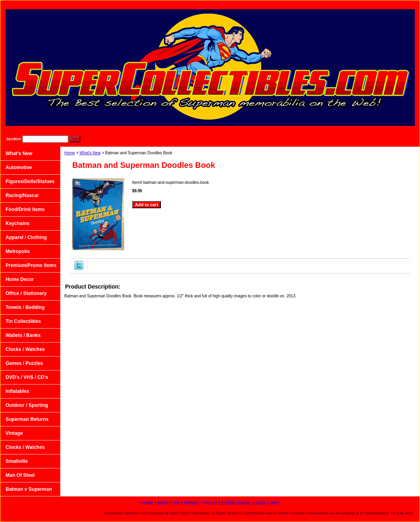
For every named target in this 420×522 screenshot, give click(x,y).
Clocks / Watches (25, 349)
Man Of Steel (20, 475)
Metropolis (18, 251)
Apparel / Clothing (26, 237)
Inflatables (17, 391)
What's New (90, 153)
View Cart (399, 4)
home (245, 4)
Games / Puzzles (24, 363)
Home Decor (20, 279)
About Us (277, 4)
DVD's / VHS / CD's (27, 377)
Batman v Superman (29, 489)
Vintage (14, 433)
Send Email (361, 4)
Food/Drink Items (25, 209)
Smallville (17, 461)
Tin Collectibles (23, 321)
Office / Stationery (26, 293)
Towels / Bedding (25, 307)
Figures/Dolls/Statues (30, 181)
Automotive (19, 167)
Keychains (18, 223)
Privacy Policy (319, 4)
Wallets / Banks (23, 335)
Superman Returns (27, 419)
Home (70, 153)
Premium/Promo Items (31, 265)
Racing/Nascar (22, 195)
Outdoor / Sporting (27, 405)
